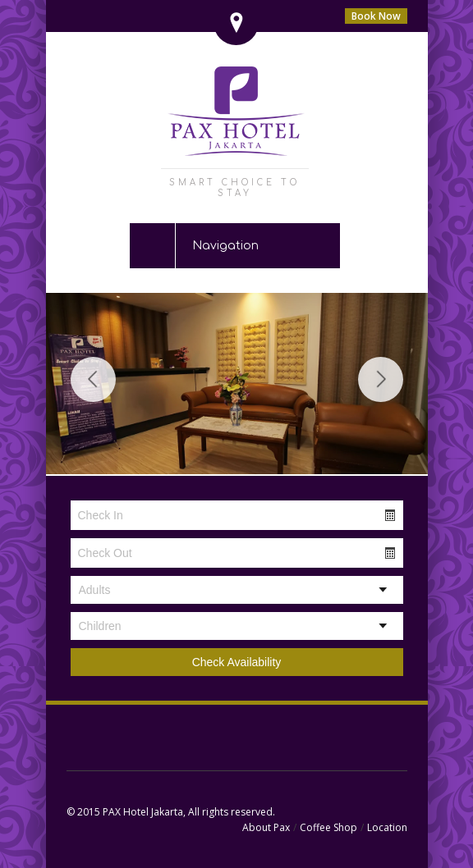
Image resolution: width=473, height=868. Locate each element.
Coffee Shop (328, 827)
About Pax (266, 827)
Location (387, 827)
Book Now (376, 16)
